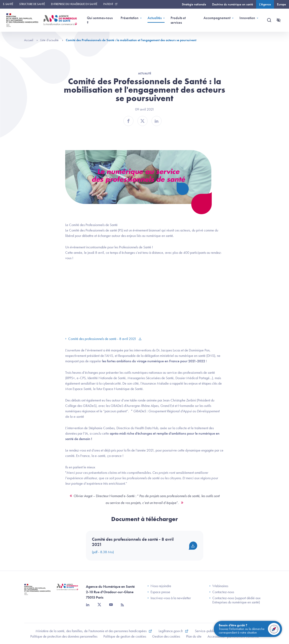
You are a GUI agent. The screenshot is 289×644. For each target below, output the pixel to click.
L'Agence (265, 4)
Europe (281, 4)
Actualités (155, 18)
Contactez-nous (222, 592)
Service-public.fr (207, 631)
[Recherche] (269, 20)
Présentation (130, 18)
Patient (108, 4)
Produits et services (178, 20)
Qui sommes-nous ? (100, 20)
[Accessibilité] (279, 20)
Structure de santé (32, 4)
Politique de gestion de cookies (125, 636)
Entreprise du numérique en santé (74, 4)
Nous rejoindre (159, 586)
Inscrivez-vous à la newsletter (169, 598)
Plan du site (194, 636)
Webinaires (219, 586)
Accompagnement (217, 18)
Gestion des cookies (166, 636)
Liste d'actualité (52, 40)
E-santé (8, 4)
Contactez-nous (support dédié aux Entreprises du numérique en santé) (235, 600)
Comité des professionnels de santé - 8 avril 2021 (101, 339)
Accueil (31, 40)
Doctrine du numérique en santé (233, 4)
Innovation (247, 18)
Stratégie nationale (194, 4)
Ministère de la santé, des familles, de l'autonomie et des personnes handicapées (91, 631)
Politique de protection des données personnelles (64, 636)
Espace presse (159, 592)
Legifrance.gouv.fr (171, 631)
